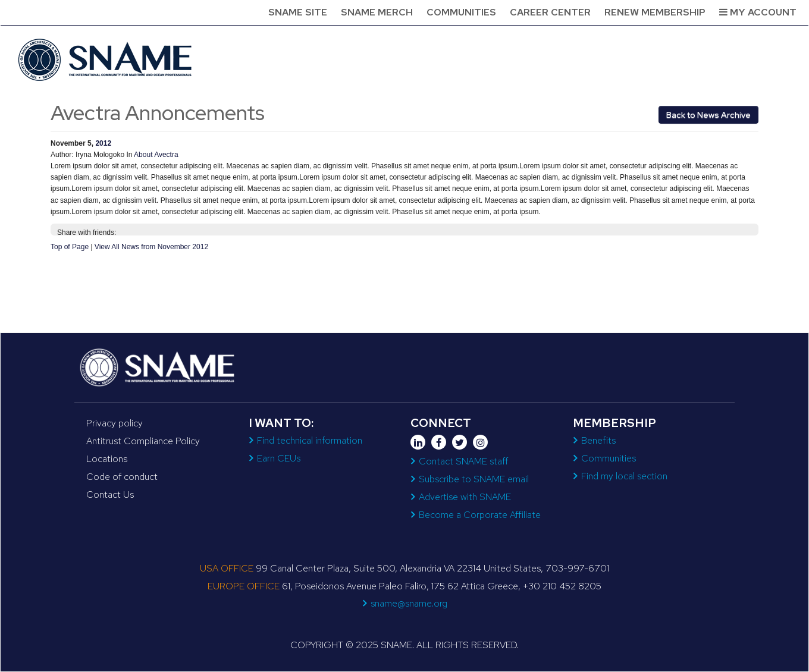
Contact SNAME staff (463, 461)
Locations (107, 459)
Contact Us (110, 494)
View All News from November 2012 (151, 247)
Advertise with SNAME (465, 497)
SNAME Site (298, 12)
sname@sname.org (409, 603)
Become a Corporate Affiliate (480, 515)
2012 (103, 143)
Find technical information (310, 440)
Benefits (598, 440)
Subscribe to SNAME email (474, 479)
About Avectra (156, 155)
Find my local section (624, 476)
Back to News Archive (708, 115)
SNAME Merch (377, 12)
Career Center (550, 12)
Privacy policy (115, 423)
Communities (461, 12)
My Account (758, 12)
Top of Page (70, 247)
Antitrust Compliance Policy (143, 441)
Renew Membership (655, 12)
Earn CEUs (279, 458)
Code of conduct (122, 477)
